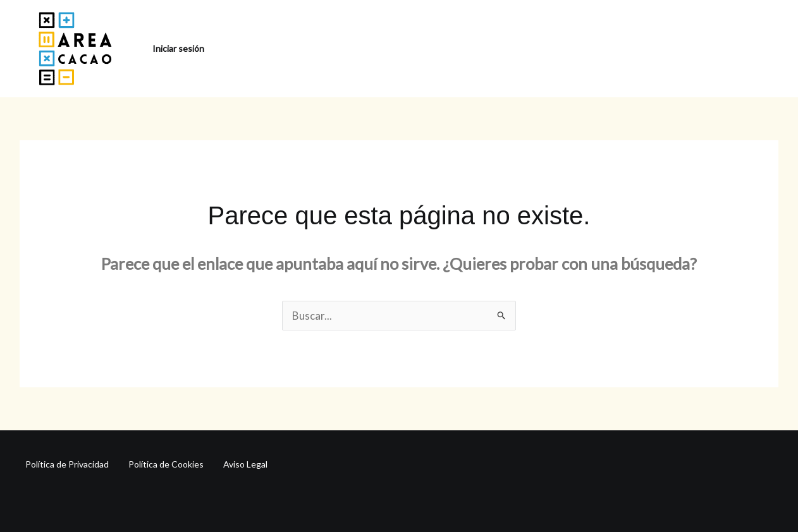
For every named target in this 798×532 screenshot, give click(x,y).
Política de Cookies (166, 464)
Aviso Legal (245, 464)
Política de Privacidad (67, 464)
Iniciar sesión (178, 48)
